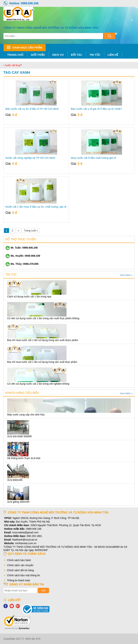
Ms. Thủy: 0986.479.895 (22, 264)
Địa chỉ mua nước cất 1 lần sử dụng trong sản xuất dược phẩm (43, 340)
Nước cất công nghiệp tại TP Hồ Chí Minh (30, 158)
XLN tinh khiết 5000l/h (19, 436)
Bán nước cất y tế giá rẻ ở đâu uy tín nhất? (96, 109)
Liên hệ (113, 55)
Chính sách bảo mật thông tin (23, 575)
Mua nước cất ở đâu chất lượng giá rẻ (93, 158)
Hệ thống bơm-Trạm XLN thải (24, 458)
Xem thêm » (126, 275)
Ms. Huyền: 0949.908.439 (23, 256)
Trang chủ (15, 55)
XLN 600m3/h (15, 480)
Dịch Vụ (58, 55)
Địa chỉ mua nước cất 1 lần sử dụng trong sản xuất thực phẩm (42, 362)
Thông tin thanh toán (19, 580)
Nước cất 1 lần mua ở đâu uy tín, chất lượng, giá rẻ (36, 207)
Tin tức (95, 55)
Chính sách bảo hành (19, 560)
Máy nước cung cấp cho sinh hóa (26, 415)
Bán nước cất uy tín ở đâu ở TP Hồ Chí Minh (32, 109)
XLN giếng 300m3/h (18, 502)
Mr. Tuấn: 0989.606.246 (22, 248)
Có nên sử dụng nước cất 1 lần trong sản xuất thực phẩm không (43, 318)
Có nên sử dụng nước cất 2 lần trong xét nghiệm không (38, 384)
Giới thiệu (38, 55)
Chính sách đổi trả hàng (20, 570)
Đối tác (77, 55)
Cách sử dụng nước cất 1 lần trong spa (29, 296)
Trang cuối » (31, 231)
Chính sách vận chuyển (20, 565)
